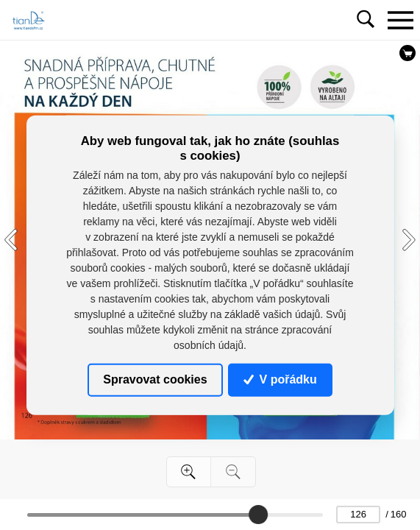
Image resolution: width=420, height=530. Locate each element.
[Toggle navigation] (400, 20)
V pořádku (280, 379)
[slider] (258, 515)
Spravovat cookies (155, 379)
